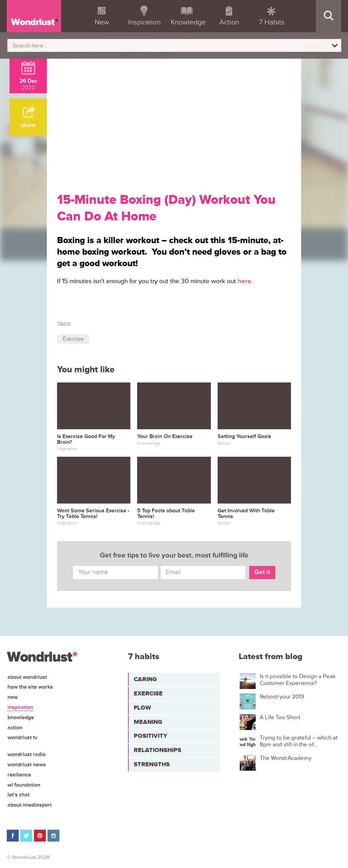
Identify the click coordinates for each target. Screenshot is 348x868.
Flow (142, 708)
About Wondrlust (27, 677)
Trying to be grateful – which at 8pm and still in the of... (299, 741)
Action (15, 728)
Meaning (148, 722)
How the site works (30, 687)
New (13, 697)
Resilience (19, 775)
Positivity (151, 736)
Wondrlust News (27, 765)
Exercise (73, 339)
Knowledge (21, 717)
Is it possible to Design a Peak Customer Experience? (298, 680)
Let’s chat (19, 795)
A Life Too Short (280, 717)
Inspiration (20, 707)
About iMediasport (30, 805)
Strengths (152, 764)
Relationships (158, 750)
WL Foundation (24, 785)
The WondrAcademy (286, 758)
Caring (145, 679)
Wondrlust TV (22, 737)
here (244, 281)
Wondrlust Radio (26, 754)
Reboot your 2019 (282, 697)
